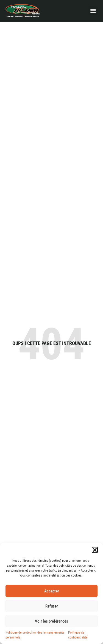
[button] (95, 550)
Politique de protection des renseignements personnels (35, 635)
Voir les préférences (51, 621)
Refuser (52, 606)
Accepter (52, 591)
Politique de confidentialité (78, 635)
